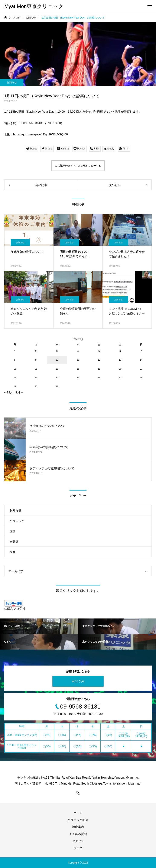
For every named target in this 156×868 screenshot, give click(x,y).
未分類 (14, 542)
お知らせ (12, 82)
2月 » (19, 392)
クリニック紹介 (78, 820)
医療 (13, 531)
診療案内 (78, 827)
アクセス (78, 841)
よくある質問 (78, 834)
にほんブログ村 (15, 608)
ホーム (78, 813)
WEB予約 (78, 681)
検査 (13, 552)
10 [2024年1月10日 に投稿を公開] (57, 360)
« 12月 (9, 392)
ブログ (78, 848)
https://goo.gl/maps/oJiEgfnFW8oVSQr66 (40, 134)
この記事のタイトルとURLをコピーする (78, 166)
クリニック (17, 521)
